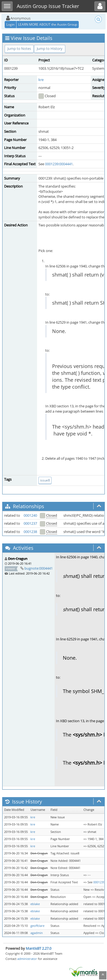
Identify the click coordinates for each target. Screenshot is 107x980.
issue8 (45, 480)
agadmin (37, 933)
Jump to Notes (19, 48)
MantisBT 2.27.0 (39, 948)
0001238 (30, 532)
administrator (27, 959)
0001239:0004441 (59, 164)
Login (10, 24)
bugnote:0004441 (39, 568)
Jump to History (50, 48)
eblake (35, 904)
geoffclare (37, 926)
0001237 (30, 523)
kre (41, 80)
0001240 (30, 515)
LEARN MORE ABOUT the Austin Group (48, 24)
